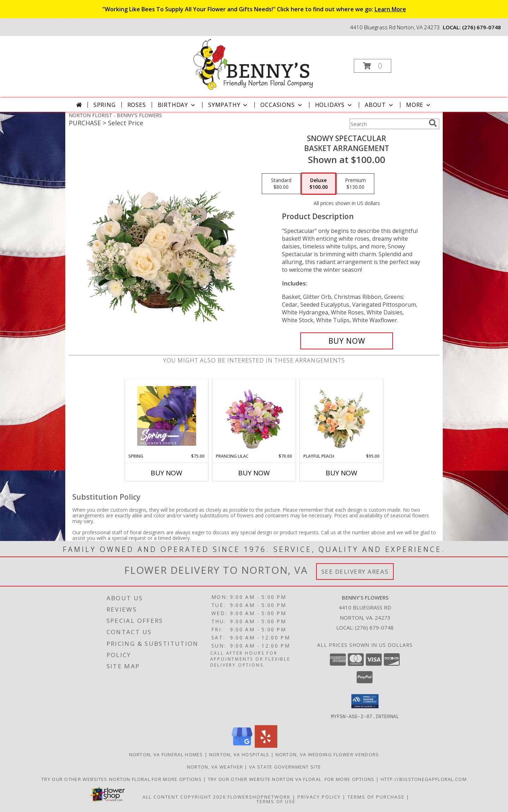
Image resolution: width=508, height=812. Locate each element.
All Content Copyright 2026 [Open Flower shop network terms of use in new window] (184, 796)
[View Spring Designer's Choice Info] (167, 416)
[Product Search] (388, 124)
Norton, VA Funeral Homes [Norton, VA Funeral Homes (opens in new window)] (166, 754)
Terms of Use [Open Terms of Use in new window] (276, 801)
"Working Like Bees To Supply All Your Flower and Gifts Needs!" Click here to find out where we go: (254, 9)
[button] (373, 66)
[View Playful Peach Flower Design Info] (342, 416)
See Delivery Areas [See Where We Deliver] (355, 572)
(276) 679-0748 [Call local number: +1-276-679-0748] (482, 27)
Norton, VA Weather (215, 766)
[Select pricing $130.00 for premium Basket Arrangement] (355, 184)
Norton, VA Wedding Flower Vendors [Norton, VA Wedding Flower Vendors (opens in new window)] (327, 754)
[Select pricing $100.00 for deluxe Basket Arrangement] (319, 184)
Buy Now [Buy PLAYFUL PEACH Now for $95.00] (341, 473)
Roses (137, 105)
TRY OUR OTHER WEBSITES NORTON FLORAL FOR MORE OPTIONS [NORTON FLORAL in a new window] (122, 779)
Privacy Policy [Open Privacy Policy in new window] (319, 796)
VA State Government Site (285, 766)
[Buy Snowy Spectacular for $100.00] (347, 341)
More (419, 105)
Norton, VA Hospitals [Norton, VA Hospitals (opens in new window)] (239, 754)
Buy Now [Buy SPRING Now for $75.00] (167, 473)
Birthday (177, 105)
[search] (433, 123)
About (380, 105)
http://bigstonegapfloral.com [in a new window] (424, 779)
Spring (105, 105)
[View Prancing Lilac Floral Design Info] (254, 416)
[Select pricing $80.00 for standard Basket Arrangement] (281, 184)
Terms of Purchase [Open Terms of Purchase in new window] (376, 796)
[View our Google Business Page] (242, 745)
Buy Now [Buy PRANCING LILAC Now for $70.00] (254, 473)
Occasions (282, 105)
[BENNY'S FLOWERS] (253, 64)
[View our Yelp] (266, 745)
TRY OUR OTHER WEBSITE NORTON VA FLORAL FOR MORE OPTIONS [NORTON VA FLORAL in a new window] (292, 779)
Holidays (334, 105)
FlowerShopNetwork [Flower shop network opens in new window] (259, 796)
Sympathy (228, 105)
